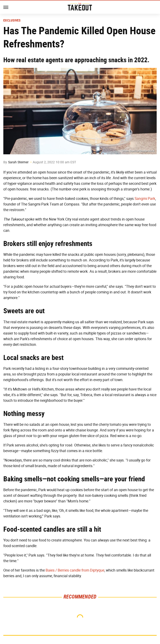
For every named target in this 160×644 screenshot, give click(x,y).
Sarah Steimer (18, 162)
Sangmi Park (145, 199)
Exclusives (12, 20)
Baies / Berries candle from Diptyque (75, 570)
